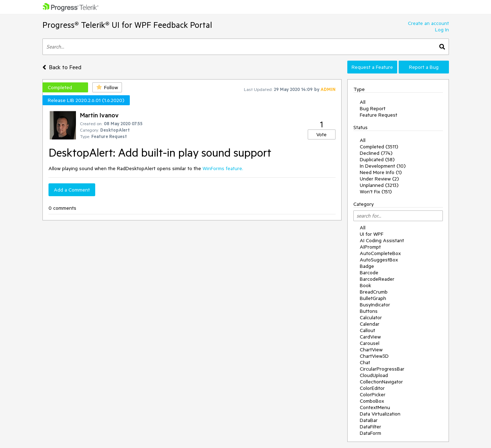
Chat (365, 362)
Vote (321, 134)
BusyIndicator (375, 305)
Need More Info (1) (381, 172)
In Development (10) (383, 166)
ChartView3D (374, 356)
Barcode (369, 273)
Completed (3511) (379, 147)
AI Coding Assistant (382, 240)
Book (365, 285)
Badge (367, 266)
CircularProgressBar (382, 369)
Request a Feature (372, 67)
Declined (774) (376, 153)
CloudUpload (374, 375)
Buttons (369, 311)
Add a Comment (72, 190)
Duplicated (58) (377, 159)
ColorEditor (372, 388)
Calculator (371, 317)
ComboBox (372, 401)
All (363, 102)
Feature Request (379, 115)
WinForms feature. (223, 168)
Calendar (370, 324)
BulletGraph (373, 298)
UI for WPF (372, 234)
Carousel (370, 343)
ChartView (371, 350)
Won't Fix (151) (376, 192)
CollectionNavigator (381, 382)
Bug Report (373, 108)
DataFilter (370, 427)
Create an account (428, 23)
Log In (442, 30)
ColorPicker (373, 394)
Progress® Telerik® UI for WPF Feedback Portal (127, 25)
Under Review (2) (379, 179)
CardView (370, 337)
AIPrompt (370, 247)
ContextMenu (375, 407)
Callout (367, 330)
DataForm (370, 433)
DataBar (369, 420)
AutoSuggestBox (379, 260)
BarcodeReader (377, 279)
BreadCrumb (374, 292)
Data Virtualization (380, 414)
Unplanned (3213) (379, 185)
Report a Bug (424, 67)
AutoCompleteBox (380, 253)
